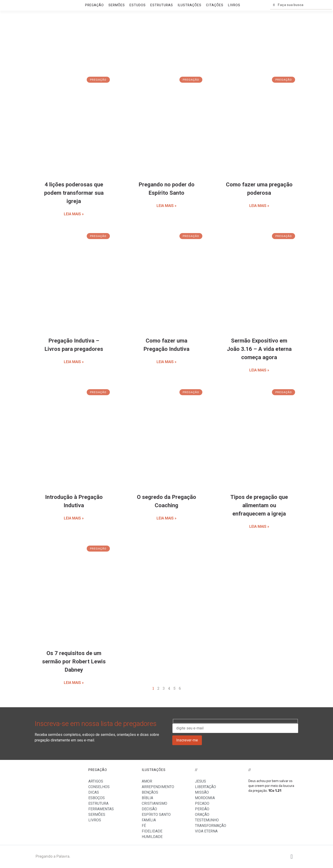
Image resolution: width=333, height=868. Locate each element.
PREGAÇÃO (94, 5)
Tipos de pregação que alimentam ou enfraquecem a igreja (259, 505)
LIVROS (234, 5)
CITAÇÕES (215, 5)
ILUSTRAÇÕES (190, 5)
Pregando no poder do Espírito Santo (166, 189)
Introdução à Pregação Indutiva (74, 501)
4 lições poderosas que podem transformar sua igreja (74, 193)
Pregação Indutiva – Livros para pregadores (74, 345)
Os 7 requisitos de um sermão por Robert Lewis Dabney (74, 662)
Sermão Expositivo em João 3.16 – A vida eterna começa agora (259, 349)
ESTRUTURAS (162, 5)
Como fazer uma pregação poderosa (259, 189)
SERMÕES (117, 5)
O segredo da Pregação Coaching (166, 501)
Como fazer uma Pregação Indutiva (166, 345)
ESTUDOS (138, 5)
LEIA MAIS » (74, 214)
